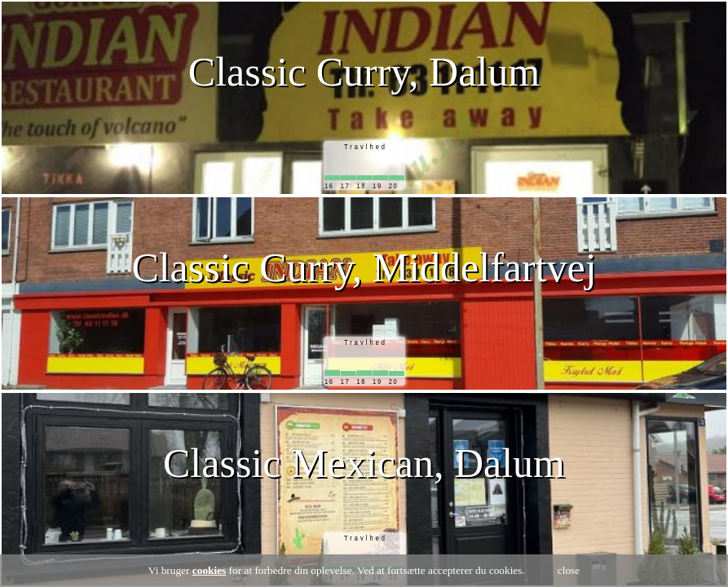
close (569, 570)
